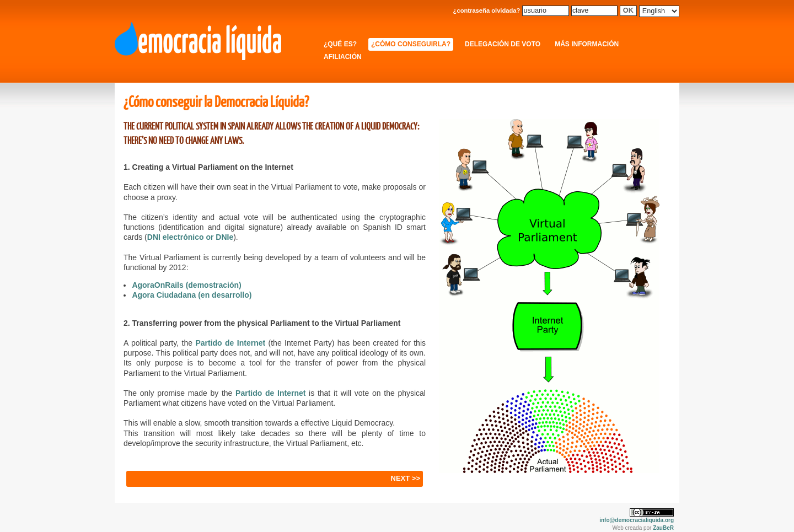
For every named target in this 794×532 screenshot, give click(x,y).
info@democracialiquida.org (637, 520)
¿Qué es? (340, 44)
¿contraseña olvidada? (487, 10)
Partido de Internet (230, 343)
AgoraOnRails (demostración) (186, 285)
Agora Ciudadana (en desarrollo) (192, 295)
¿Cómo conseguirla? (411, 44)
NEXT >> (406, 478)
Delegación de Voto (503, 44)
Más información (587, 44)
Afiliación (343, 57)
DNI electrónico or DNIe (190, 237)
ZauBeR (663, 528)
